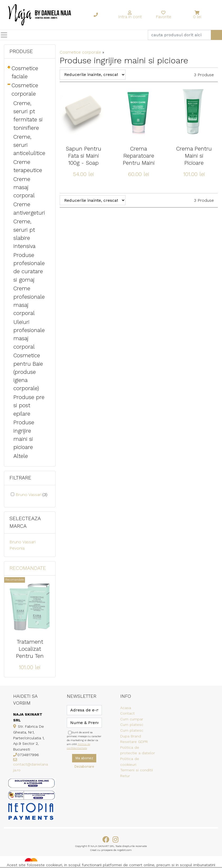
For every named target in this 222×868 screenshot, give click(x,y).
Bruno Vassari (31, 495)
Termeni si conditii (137, 770)
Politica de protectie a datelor (138, 750)
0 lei (197, 17)
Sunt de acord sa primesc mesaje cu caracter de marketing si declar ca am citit (84, 740)
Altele (21, 456)
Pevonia (17, 548)
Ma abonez (84, 758)
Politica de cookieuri (130, 762)
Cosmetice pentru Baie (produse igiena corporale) (28, 372)
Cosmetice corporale (80, 52)
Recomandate (28, 568)
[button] (197, 13)
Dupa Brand (131, 736)
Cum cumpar (132, 719)
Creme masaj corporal (24, 187)
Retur (125, 776)
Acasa (126, 708)
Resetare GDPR (134, 742)
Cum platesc (132, 725)
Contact (127, 713)
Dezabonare (84, 766)
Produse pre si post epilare (29, 405)
